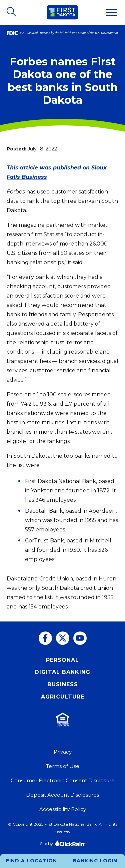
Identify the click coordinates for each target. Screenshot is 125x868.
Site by (62, 843)
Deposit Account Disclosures (62, 795)
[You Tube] (80, 638)
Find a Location (31, 861)
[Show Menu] (111, 12)
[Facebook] (45, 638)
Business (63, 684)
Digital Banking (62, 672)
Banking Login (95, 861)
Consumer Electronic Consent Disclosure (63, 780)
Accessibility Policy (63, 809)
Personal (62, 660)
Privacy (63, 752)
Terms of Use (63, 766)
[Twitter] (63, 638)
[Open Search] (12, 12)
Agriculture (63, 697)
